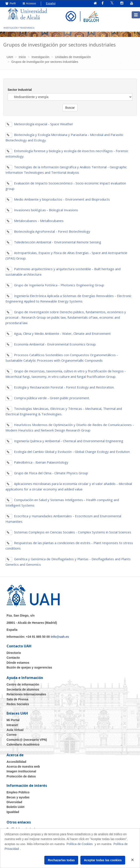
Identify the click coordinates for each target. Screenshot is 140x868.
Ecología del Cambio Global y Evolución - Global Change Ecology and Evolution (68, 452)
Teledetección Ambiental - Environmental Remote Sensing (53, 242)
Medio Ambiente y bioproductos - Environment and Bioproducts (58, 199)
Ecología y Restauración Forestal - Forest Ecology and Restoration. (60, 387)
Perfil (11, 3)
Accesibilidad (16, 762)
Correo (12, 735)
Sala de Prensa (17, 699)
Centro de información (23, 684)
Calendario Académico (23, 744)
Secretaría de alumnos (23, 689)
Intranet (12, 725)
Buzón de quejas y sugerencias (29, 667)
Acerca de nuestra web (23, 767)
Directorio (14, 653)
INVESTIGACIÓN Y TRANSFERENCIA (19, 28)
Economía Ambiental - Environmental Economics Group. (51, 344)
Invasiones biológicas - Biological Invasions (42, 210)
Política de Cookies (80, 844)
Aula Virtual (15, 730)
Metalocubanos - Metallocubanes (35, 221)
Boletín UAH (16, 807)
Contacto (13, 658)
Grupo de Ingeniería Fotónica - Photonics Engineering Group (55, 285)
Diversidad (14, 802)
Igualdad (13, 812)
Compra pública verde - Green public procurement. (48, 398)
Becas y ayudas (18, 797)
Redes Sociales (18, 704)
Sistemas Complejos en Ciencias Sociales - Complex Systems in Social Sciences (68, 532)
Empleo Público (18, 792)
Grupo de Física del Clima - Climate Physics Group (47, 473)
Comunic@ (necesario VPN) (27, 740)
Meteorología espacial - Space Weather (39, 124)
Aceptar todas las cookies (103, 860)
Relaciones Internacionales (26, 694)
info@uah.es (60, 637)
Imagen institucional (21, 771)
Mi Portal (13, 720)
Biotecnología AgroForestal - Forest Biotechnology (48, 231)
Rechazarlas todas (61, 860)
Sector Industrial (20, 90)
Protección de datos (21, 776)
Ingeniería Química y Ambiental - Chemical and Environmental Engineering (64, 441)
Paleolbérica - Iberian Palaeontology (37, 462)
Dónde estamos (18, 663)
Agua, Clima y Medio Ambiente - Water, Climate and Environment (58, 333)
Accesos (29, 3)
